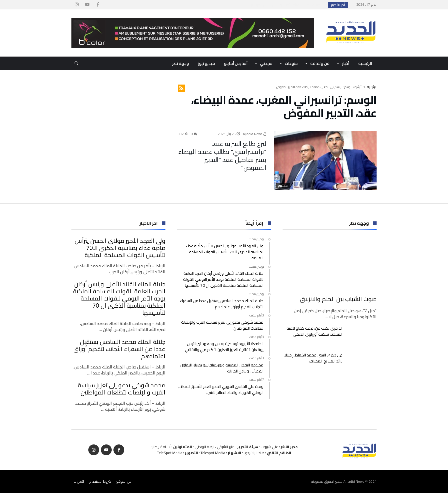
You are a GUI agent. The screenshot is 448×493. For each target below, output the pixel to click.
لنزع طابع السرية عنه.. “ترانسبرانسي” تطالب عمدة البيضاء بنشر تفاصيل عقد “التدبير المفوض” (222, 156)
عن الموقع (124, 481)
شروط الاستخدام (100, 481)
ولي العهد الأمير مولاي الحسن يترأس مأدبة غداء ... (282, 5)
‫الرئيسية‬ (372, 87)
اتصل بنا (79, 481)
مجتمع (283, 186)
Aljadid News (255, 134)
